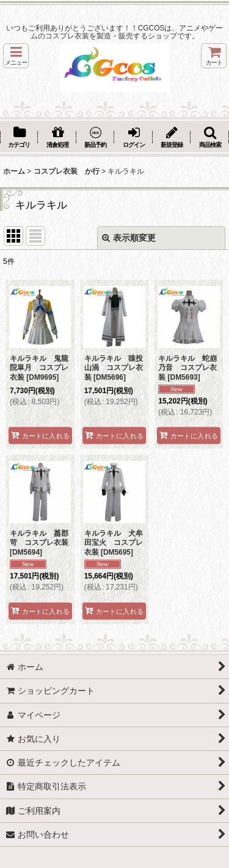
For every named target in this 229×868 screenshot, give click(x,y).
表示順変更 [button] (129, 238)
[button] (16, 56)
